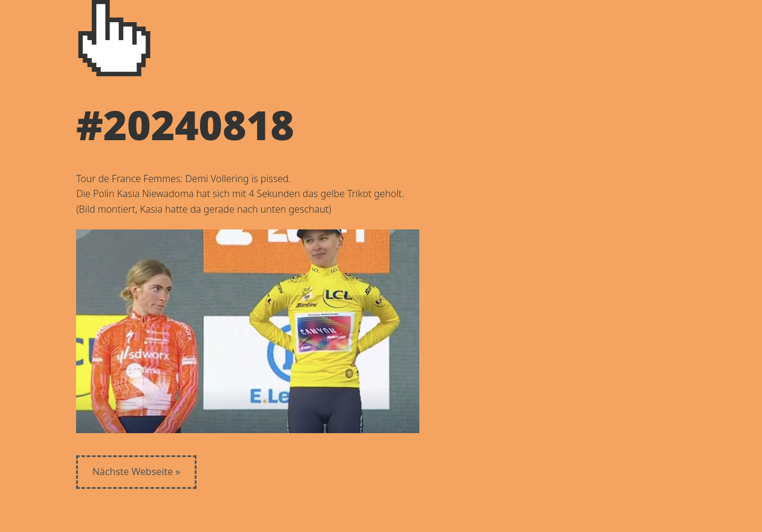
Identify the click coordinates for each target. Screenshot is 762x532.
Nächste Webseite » (136, 471)
